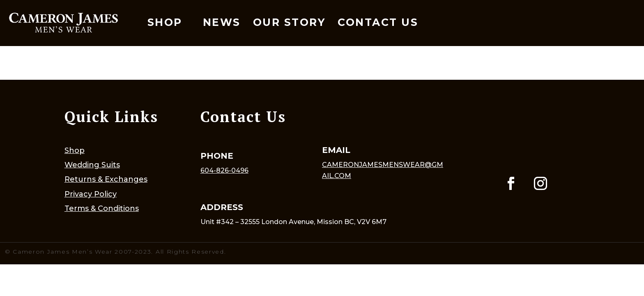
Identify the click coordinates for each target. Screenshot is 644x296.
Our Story (289, 22)
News (222, 22)
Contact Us (378, 22)
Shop (165, 22)
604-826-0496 (224, 170)
